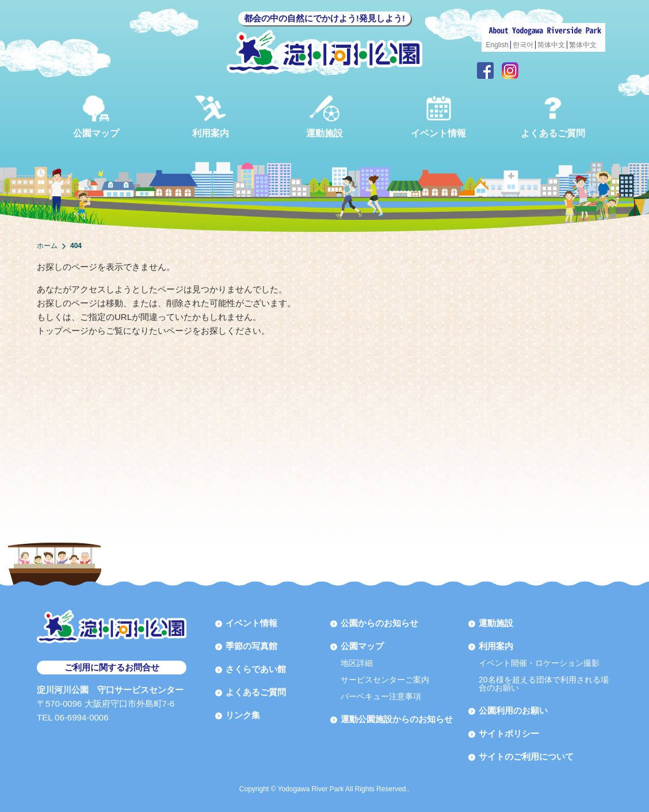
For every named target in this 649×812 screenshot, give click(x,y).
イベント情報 (438, 117)
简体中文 (551, 45)
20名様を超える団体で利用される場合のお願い (544, 684)
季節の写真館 (251, 646)
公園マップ (96, 117)
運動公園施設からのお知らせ (397, 719)
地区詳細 (357, 663)
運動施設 (324, 117)
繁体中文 (583, 45)
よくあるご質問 (553, 117)
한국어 (523, 45)
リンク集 (243, 715)
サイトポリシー (509, 733)
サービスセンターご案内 (385, 680)
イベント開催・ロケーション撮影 (539, 663)
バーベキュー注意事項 (381, 696)
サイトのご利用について (526, 756)
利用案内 (211, 117)
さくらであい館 (256, 669)
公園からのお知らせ (379, 623)
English (497, 45)
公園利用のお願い (513, 710)
